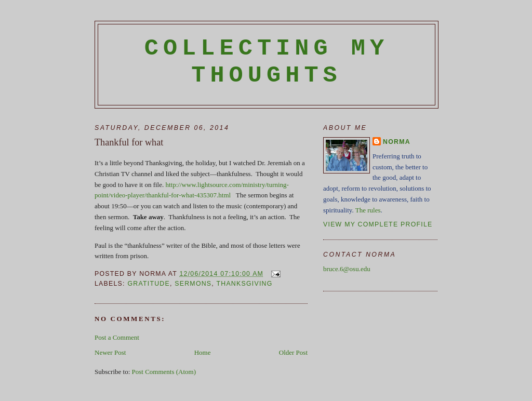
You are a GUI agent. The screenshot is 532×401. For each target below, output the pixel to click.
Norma (397, 142)
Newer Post (110, 352)
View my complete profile (378, 224)
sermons (193, 284)
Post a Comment (117, 337)
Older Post (293, 352)
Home (203, 352)
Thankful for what (129, 142)
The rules (368, 210)
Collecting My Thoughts (267, 62)
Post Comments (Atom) (164, 372)
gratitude (149, 284)
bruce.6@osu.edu (347, 269)
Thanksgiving (244, 284)
